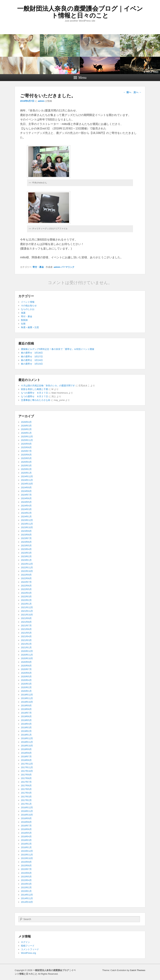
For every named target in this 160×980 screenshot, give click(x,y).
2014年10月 (27, 902)
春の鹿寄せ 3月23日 (32, 364)
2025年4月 (26, 462)
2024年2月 (26, 513)
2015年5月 (26, 877)
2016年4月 (26, 837)
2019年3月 (26, 727)
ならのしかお (28, 309)
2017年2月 (26, 800)
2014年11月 (27, 898)
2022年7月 (26, 582)
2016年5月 (26, 833)
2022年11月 (27, 567)
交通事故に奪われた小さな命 (36, 400)
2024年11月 (27, 480)
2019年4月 (26, 724)
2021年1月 (26, 647)
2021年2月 (26, 644)
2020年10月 (27, 658)
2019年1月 (26, 735)
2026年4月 (26, 422)
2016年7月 (26, 826)
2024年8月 (26, 491)
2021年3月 (26, 640)
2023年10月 (27, 527)
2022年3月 (26, 597)
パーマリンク (68, 267)
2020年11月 (27, 655)
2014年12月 (27, 895)
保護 (23, 313)
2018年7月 (26, 757)
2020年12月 (27, 651)
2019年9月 (26, 706)
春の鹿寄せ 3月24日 (32, 360)
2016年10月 (27, 815)
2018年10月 (27, 746)
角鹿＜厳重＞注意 (30, 327)
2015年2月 (26, 887)
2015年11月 (27, 855)
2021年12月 (27, 607)
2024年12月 (27, 476)
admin (41, 101)
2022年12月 (27, 564)
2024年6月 (26, 498)
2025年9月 (26, 444)
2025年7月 (26, 451)
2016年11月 (27, 811)
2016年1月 (26, 847)
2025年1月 (26, 473)
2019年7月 (26, 713)
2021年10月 (27, 615)
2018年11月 (27, 742)
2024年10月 (27, 484)
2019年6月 (26, 716)
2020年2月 (26, 687)
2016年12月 (27, 807)
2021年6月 (26, 629)
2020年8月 (26, 666)
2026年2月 (26, 429)
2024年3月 (26, 509)
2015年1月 (26, 891)
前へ (127, 92)
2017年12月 (27, 764)
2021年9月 (26, 618)
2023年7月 (26, 538)
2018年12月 (27, 738)
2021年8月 (26, 622)
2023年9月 (26, 531)
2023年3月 (26, 553)
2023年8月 (26, 535)
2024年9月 (26, 487)
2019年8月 (26, 709)
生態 (23, 324)
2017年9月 (26, 775)
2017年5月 (26, 789)
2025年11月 (27, 440)
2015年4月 (26, 880)
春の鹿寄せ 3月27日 (32, 357)
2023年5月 (26, 546)
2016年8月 (26, 822)
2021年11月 (27, 611)
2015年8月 (26, 866)
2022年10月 (27, 571)
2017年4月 (26, 793)
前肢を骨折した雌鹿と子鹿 (34, 389)
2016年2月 (26, 844)
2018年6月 (26, 760)
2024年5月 (26, 502)
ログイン (25, 942)
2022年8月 (26, 578)
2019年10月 (27, 702)
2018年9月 (26, 749)
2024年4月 (26, 506)
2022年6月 (26, 586)
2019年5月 (26, 720)
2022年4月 (26, 593)
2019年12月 (27, 695)
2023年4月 (26, 549)
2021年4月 (26, 636)
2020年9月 (26, 662)
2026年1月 (26, 433)
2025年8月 (26, 447)
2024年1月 (26, 517)
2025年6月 (26, 455)
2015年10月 (27, 858)
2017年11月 (27, 767)
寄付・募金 (38, 267)
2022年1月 (26, 604)
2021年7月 (26, 626)
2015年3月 (26, 884)
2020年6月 (26, 673)
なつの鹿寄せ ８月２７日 (34, 393)
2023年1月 (26, 560)
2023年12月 (27, 520)
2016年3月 (26, 840)
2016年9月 (26, 818)
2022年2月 (26, 600)
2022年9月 (26, 575)
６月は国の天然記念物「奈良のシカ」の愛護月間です (48, 386)
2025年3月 (26, 466)
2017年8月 (26, 778)
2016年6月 (26, 829)
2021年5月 (26, 633)
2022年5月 (26, 589)
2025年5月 (26, 458)
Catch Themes (138, 970)
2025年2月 (26, 469)
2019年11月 (27, 698)
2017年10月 (27, 771)
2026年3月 (26, 426)
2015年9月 (26, 862)
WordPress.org (28, 953)
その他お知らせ (29, 306)
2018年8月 (26, 753)
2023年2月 (26, 556)
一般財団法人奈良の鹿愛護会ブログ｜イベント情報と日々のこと (80, 12)
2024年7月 (26, 495)
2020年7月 (26, 669)
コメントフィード (30, 949)
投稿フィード (28, 946)
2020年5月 (26, 677)
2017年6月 (26, 786)
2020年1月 (26, 691)
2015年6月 (26, 873)
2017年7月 (26, 782)
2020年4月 (26, 680)
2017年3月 (26, 797)
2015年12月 (27, 851)
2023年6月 (26, 542)
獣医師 (24, 320)
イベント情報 (28, 302)
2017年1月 (26, 804)
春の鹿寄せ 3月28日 (32, 353)
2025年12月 (27, 437)
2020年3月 (26, 684)
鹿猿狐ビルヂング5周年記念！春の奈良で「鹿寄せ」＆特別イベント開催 (58, 349)
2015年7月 (26, 869)
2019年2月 (26, 731)
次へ (137, 92)
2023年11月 (27, 524)
